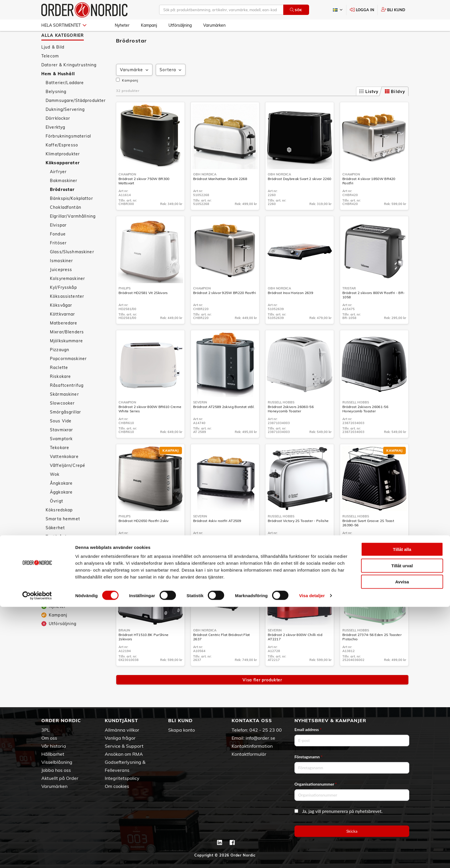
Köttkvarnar (63, 331)
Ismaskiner (61, 277)
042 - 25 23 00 (266, 730)
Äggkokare (61, 509)
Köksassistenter (67, 313)
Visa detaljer (312, 857)
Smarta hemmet (63, 536)
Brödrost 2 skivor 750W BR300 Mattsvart (144, 198)
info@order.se (260, 738)
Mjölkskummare (66, 357)
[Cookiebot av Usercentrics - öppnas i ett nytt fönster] (37, 857)
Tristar (349, 305)
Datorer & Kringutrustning (69, 82)
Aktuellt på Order (60, 778)
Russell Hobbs (281, 419)
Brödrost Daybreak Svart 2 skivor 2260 (299, 195)
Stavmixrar (61, 446)
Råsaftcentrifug (67, 402)
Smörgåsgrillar (65, 429)
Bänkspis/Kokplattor (71, 215)
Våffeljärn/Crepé (68, 482)
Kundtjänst (121, 720)
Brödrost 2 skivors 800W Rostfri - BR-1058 (374, 312)
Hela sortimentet (64, 25)
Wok (55, 491)
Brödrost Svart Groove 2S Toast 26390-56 (368, 540)
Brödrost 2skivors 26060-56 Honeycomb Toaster (291, 426)
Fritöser (58, 260)
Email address (308, 729)
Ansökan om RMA (124, 754)
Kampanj (149, 25)
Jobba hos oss (56, 770)
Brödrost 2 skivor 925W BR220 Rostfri (225, 309)
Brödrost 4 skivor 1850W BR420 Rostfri (369, 198)
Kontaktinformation (252, 746)
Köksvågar (61, 322)
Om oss (49, 738)
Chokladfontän (66, 224)
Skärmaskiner (64, 411)
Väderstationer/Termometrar (76, 571)
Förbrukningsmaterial (68, 153)
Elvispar (58, 242)
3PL (45, 730)
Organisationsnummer (316, 784)
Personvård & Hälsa (63, 595)
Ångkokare (61, 500)
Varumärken (214, 25)
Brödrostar (62, 206)
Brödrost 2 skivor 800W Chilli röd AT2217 (295, 654)
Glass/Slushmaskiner (72, 268)
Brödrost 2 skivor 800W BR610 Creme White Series (150, 426)
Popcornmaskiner (68, 375)
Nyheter (122, 25)
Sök (296, 10)
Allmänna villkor (122, 730)
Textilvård (56, 553)
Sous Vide (61, 438)
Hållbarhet (53, 754)
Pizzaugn (60, 366)
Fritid (47, 612)
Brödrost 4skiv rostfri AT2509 (217, 537)
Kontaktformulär (249, 754)
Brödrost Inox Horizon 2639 (290, 309)
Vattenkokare (64, 473)
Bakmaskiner (64, 197)
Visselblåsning (57, 762)
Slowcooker (62, 420)
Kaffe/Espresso (62, 162)
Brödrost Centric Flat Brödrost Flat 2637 (222, 654)
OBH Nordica (205, 191)
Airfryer (58, 188)
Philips (125, 305)
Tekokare (60, 464)
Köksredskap (59, 527)
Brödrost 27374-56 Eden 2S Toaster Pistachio (372, 654)
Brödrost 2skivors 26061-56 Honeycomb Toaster (365, 426)
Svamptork (61, 455)
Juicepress (61, 286)
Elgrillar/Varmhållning (73, 233)
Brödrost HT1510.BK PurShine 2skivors (143, 654)
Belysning (56, 108)
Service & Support (124, 746)
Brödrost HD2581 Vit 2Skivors (143, 309)
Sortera (171, 87)
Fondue (58, 251)
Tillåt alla (402, 810)
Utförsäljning (180, 25)
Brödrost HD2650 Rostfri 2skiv (144, 537)
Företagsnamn (309, 757)
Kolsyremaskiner (67, 295)
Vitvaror (54, 562)
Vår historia (54, 746)
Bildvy (395, 108)
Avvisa (402, 843)
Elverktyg (55, 144)
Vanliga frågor (120, 738)
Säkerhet (55, 544)
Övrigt (57, 518)
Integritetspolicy (122, 778)
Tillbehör (55, 580)
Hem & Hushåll (58, 90)
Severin (200, 419)
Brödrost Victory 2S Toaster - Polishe (298, 537)
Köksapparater (63, 179)
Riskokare (60, 393)
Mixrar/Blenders (67, 349)
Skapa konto (182, 730)
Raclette (59, 384)
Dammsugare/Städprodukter (76, 117)
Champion (127, 191)
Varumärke (135, 87)
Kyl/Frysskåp (63, 304)
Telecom (50, 73)
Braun (124, 647)
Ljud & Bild (53, 64)
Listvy (369, 108)
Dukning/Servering (65, 126)
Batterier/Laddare (65, 99)
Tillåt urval (402, 827)
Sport (47, 604)
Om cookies (117, 786)
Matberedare (64, 340)
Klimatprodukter (63, 171)
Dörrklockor (58, 135)
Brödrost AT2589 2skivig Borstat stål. (224, 423)
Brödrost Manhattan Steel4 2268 (220, 195)
